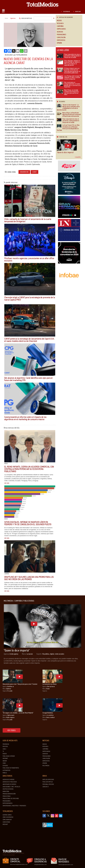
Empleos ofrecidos (48, 780)
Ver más (7, 483)
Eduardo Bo (24, 172)
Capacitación (61, 37)
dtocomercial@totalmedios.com (18, 864)
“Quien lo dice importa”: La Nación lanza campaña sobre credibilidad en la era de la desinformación (68, 107)
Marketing (6, 791)
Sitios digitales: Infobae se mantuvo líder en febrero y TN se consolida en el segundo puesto (28, 523)
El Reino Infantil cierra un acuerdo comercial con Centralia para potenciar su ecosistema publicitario (29, 469)
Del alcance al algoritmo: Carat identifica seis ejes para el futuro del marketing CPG (28, 379)
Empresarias (61, 29)
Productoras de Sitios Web (11, 799)
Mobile (5, 773)
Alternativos (7, 770)
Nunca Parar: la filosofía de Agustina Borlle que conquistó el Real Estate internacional (69, 115)
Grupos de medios (8, 789)
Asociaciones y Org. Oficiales (11, 787)
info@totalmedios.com (40, 864)
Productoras (7, 796)
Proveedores (7, 801)
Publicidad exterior (9, 756)
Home (6, 18)
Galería (78, 157)
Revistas (5, 747)
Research (60, 23)
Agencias (60, 32)
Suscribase (65, 12)
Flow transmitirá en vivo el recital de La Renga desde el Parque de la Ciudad (69, 56)
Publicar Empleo (48, 782)
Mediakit (5, 824)
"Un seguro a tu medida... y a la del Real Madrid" (18, 713)
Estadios (5, 766)
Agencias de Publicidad (10, 782)
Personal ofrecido (48, 784)
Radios (5, 754)
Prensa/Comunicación (9, 794)
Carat (34, 172)
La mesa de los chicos (49, 684)
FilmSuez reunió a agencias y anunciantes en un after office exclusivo (29, 259)
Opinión (59, 43)
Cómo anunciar (7, 820)
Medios (59, 21)
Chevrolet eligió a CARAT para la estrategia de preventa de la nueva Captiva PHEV (30, 299)
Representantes (8, 803)
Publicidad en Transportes (11, 768)
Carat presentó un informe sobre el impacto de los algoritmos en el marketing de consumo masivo (25, 418)
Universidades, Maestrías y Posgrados (14, 806)
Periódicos (6, 744)
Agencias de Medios (8, 780)
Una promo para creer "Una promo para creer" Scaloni (20, 684)
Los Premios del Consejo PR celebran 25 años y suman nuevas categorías (69, 78)
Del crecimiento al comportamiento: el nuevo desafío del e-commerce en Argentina (69, 85)
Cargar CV (46, 787)
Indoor (5, 761)
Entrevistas (61, 40)
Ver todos (12, 730)
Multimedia (46, 766)
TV (3, 751)
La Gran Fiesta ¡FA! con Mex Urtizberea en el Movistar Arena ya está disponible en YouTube (68, 128)
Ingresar (77, 12)
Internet (5, 758)
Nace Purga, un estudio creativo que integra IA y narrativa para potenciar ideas (68, 92)
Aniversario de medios (9, 784)
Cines (4, 763)
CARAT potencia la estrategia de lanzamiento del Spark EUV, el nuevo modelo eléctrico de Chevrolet (29, 340)
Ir (54, 18)
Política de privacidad (9, 855)
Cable (4, 749)
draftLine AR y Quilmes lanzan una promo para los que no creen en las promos (29, 578)
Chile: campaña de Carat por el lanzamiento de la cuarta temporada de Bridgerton (28, 220)
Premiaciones (61, 35)
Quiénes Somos (7, 815)
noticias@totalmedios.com (66, 865)
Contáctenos (6, 822)
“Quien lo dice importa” (65, 152)
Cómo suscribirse (8, 817)
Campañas (60, 26)
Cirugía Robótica (48, 713)
